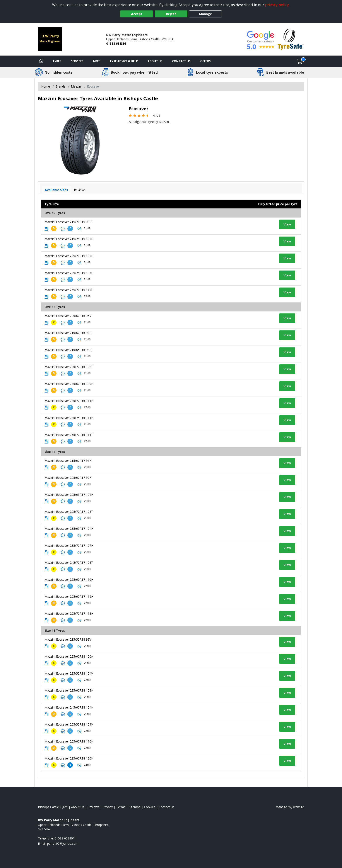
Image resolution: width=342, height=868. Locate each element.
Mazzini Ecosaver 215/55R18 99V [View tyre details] (68, 639)
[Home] (41, 61)
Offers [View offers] (205, 61)
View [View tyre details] (287, 224)
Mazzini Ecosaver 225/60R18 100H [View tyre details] (69, 656)
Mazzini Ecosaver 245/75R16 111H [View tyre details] (69, 418)
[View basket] (300, 61)
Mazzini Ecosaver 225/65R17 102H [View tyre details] (69, 495)
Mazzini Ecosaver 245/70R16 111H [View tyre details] (69, 401)
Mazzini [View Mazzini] (76, 86)
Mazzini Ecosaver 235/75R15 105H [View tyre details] (69, 273)
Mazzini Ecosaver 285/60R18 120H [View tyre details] (69, 758)
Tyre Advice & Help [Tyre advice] (124, 61)
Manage (206, 14)
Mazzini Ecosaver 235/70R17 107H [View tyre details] (69, 546)
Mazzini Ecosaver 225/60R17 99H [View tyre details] (68, 478)
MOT (97, 61)
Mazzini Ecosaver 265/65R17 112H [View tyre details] (69, 596)
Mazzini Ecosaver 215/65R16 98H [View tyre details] (68, 350)
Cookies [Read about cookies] (150, 807)
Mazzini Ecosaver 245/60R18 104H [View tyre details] (69, 707)
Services (77, 61)
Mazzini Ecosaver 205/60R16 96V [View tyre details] (68, 316)
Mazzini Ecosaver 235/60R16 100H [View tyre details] (69, 384)
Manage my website (290, 807)
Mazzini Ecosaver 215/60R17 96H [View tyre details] (68, 461)
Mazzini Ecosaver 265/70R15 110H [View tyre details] (69, 290)
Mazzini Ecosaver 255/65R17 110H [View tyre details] (69, 580)
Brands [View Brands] (60, 86)
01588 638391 (116, 43)
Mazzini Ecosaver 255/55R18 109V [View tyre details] (69, 724)
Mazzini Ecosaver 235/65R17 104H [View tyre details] (69, 529)
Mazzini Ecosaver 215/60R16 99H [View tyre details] (68, 333)
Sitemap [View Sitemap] (135, 807)
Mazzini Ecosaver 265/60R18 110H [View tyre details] (69, 741)
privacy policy (277, 5)
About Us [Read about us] (78, 807)
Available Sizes (56, 190)
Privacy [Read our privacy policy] (108, 807)
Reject (171, 14)
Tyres (57, 61)
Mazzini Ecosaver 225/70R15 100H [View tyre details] (69, 256)
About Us (155, 61)
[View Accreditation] (291, 39)
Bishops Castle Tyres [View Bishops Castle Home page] (53, 807)
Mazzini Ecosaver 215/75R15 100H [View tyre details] (69, 239)
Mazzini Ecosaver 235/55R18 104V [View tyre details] (69, 673)
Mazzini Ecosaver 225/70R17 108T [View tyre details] (69, 512)
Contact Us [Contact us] (181, 61)
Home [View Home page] (46, 86)
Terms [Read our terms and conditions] (121, 807)
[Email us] (63, 843)
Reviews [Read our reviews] (93, 807)
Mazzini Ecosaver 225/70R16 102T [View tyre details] (69, 367)
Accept (137, 14)
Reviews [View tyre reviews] (80, 190)
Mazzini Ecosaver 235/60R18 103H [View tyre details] (69, 690)
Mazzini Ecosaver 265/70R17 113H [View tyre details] (69, 613)
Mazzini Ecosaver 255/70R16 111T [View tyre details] (69, 435)
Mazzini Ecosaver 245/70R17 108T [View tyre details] (69, 563)
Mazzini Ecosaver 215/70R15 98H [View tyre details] (68, 222)
